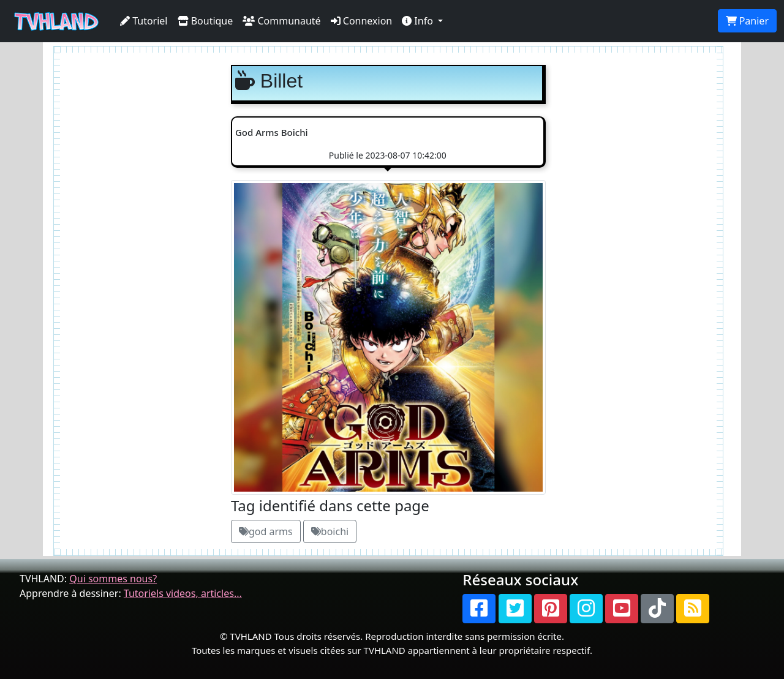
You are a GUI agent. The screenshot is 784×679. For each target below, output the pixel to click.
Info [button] (419, 21)
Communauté (281, 21)
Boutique (205, 21)
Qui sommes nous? (113, 579)
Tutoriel (144, 21)
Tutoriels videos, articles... (183, 593)
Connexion (362, 21)
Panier (747, 21)
